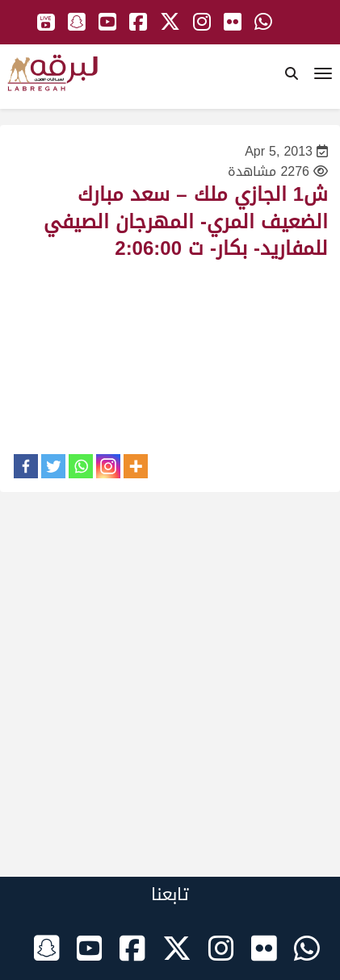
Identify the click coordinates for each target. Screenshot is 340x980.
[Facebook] (26, 466)
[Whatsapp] (81, 466)
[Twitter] (53, 466)
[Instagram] (108, 466)
